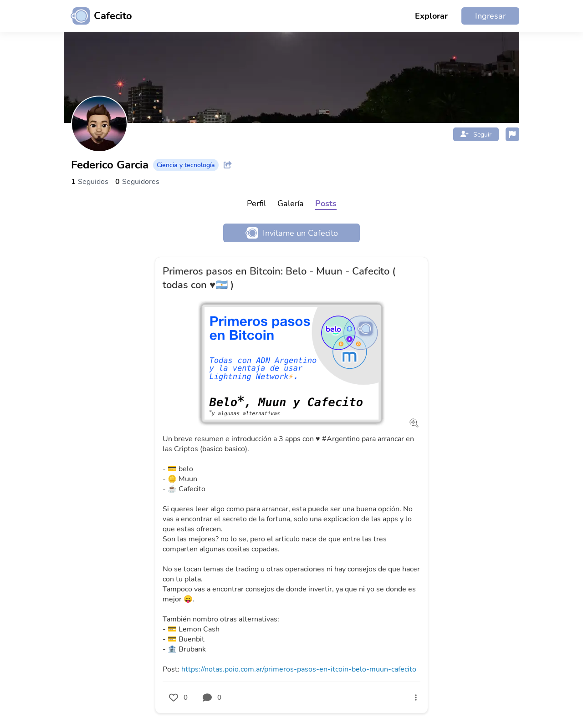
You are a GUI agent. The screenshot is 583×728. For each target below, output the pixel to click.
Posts (326, 204)
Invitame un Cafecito (292, 233)
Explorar (431, 16)
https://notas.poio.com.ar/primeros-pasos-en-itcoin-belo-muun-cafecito (299, 669)
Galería (291, 204)
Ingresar (490, 16)
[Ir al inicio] (98, 16)
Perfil (256, 204)
